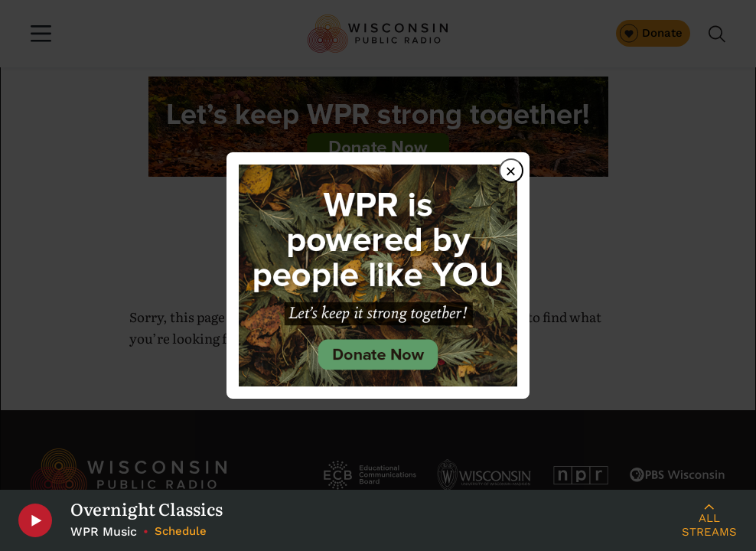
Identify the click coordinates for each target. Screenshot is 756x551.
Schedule (181, 531)
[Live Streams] (709, 520)
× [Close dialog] (511, 171)
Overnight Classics (147, 509)
